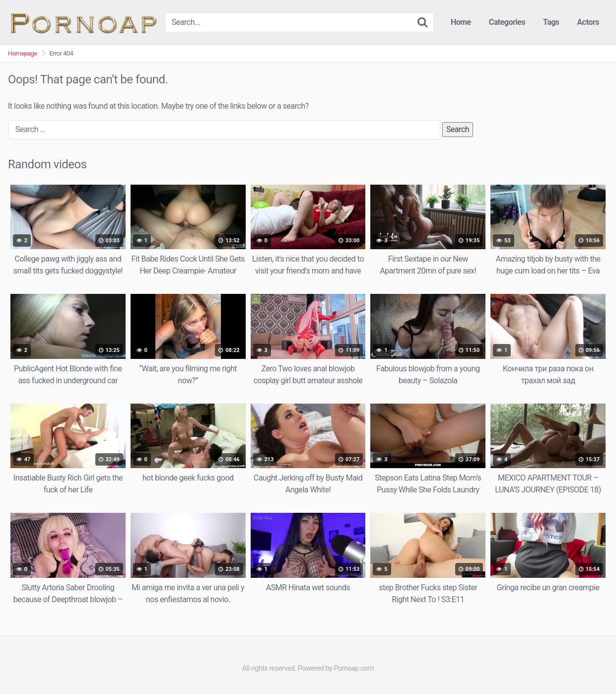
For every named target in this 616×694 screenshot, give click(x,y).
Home (461, 22)
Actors (588, 22)
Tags (551, 22)
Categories (507, 22)
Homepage (23, 53)
